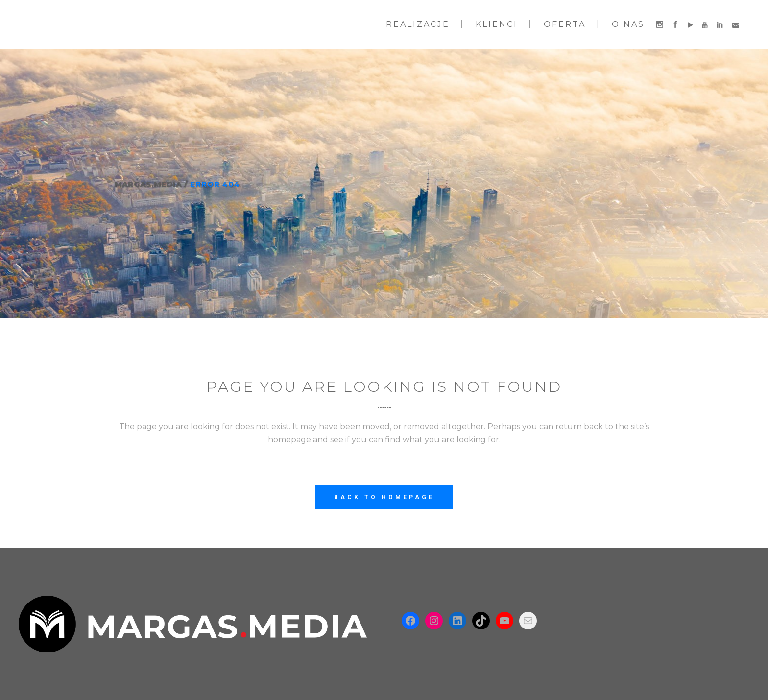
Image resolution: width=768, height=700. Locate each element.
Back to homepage (384, 497)
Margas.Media (148, 184)
